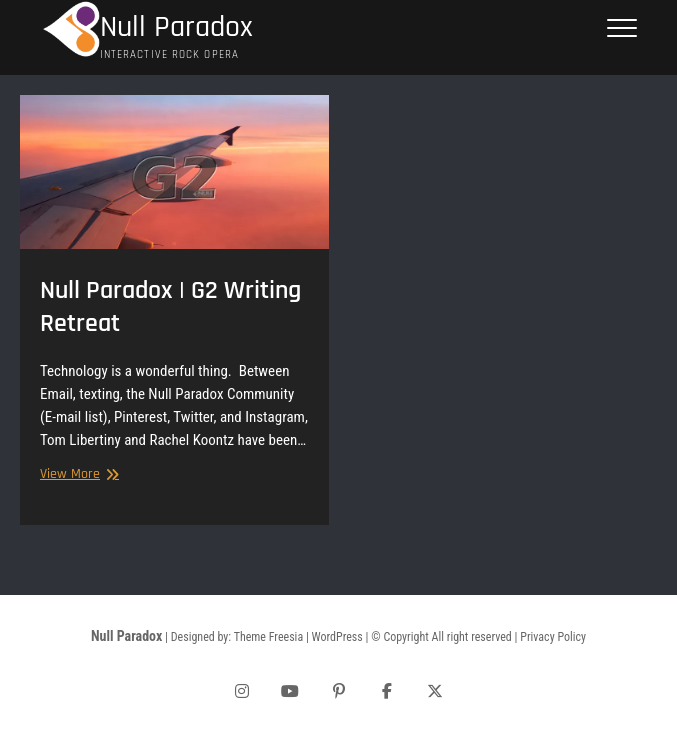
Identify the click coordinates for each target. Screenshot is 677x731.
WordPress (337, 637)
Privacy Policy (553, 637)
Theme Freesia (268, 637)
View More (77, 474)
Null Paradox (176, 27)
